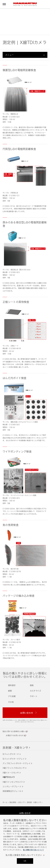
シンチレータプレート (12, 786)
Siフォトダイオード (11, 754)
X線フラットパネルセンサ (14, 768)
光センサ (21, 802)
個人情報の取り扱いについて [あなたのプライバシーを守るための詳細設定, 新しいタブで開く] (33, 850)
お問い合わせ (25, 813)
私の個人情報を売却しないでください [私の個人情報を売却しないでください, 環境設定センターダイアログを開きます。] (24, 855)
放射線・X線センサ (15, 748)
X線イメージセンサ (11, 773)
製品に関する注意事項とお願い (14, 731)
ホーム (5, 802)
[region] (25, 841)
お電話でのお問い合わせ (15, 736)
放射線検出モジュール (12, 791)
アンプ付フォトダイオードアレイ (17, 763)
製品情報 (13, 802)
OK (25, 861)
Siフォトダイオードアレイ (14, 759)
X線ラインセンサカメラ (13, 782)
